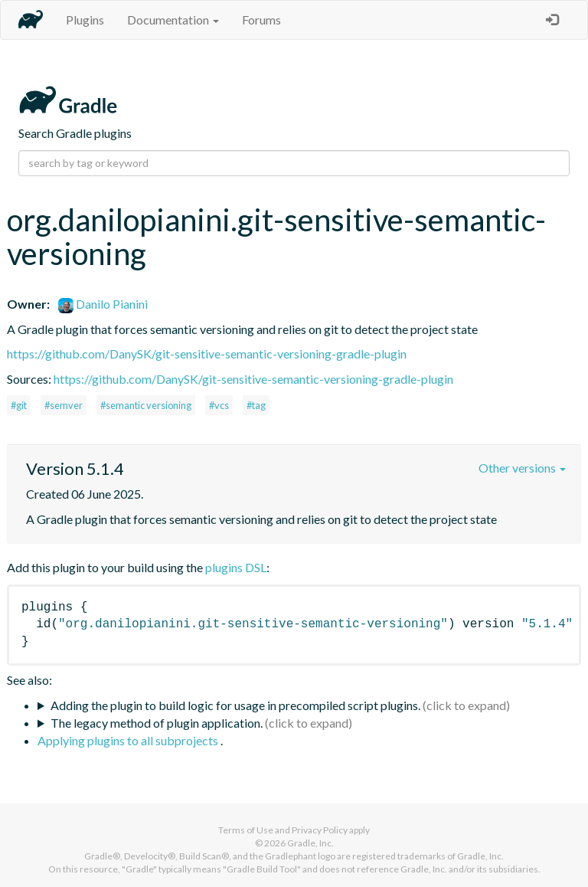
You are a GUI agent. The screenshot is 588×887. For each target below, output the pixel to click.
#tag (256, 405)
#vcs (219, 405)
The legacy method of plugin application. (157, 723)
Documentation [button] (173, 20)
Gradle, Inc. (310, 843)
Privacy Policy (320, 830)
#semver (64, 405)
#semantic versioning (146, 405)
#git (19, 405)
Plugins (85, 20)
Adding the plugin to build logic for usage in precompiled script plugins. (235, 705)
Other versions (522, 468)
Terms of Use (246, 830)
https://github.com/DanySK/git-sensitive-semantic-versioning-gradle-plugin (207, 353)
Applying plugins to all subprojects (129, 740)
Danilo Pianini (103, 304)
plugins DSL (236, 567)
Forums (261, 20)
